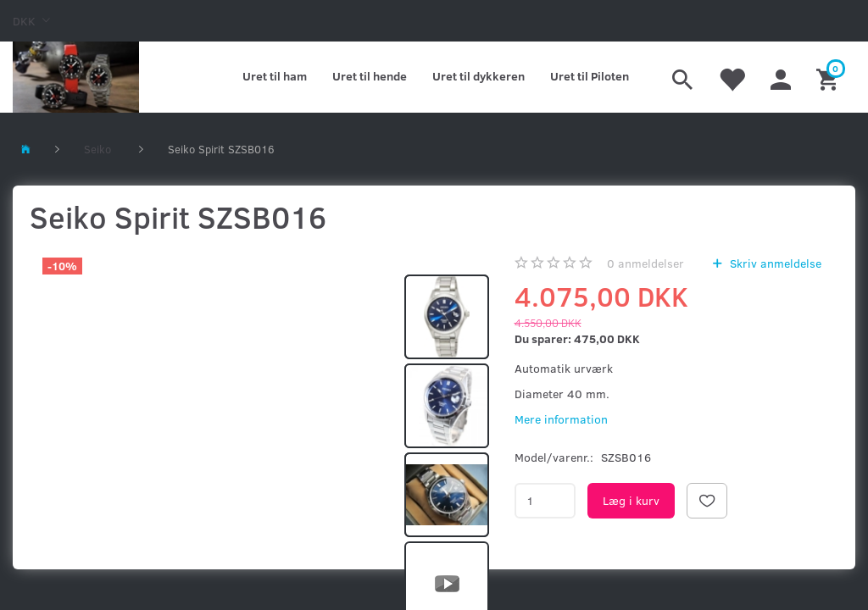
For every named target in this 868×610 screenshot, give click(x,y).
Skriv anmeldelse (774, 263)
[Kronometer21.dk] (76, 77)
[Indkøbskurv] (829, 77)
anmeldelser (645, 263)
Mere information (561, 419)
